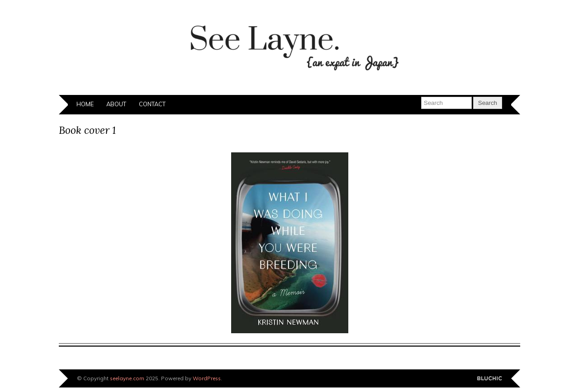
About (116, 104)
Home (85, 104)
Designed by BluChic (490, 379)
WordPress (207, 378)
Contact (152, 104)
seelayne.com (127, 378)
